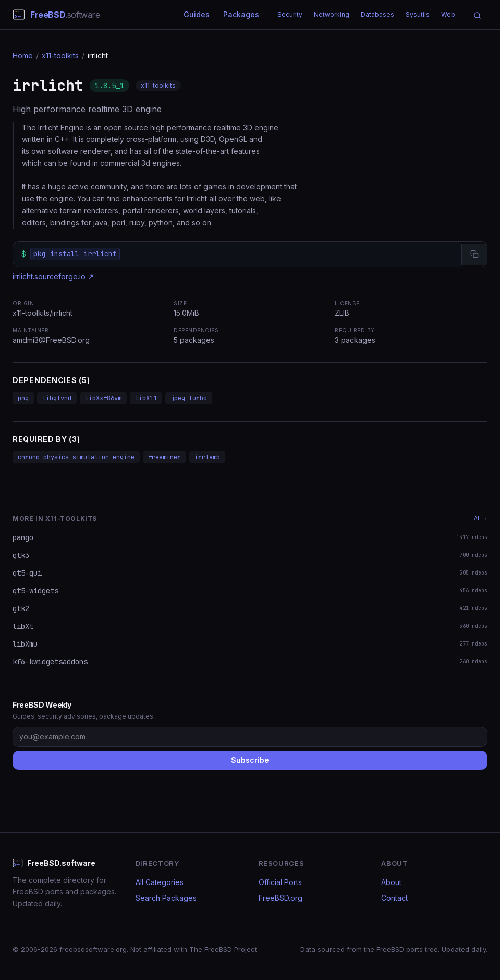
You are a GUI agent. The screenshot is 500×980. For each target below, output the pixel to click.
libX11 (146, 398)
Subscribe (250, 760)
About (391, 882)
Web (448, 14)
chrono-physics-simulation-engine (76, 457)
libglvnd (57, 398)
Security (290, 14)
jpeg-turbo (189, 398)
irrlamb (207, 457)
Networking (332, 14)
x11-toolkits (60, 56)
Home (23, 56)
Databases (377, 14)
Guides (197, 14)
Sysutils (418, 14)
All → (481, 518)
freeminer (164, 457)
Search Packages (166, 898)
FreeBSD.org (281, 898)
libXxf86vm (103, 398)
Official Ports (280, 882)
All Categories (160, 882)
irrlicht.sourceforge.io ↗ (53, 276)
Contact (394, 898)
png (23, 398)
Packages (241, 14)
